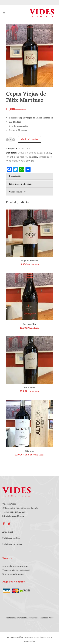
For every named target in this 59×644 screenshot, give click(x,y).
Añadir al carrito (29, 139)
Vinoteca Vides (47, 618)
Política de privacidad (12, 544)
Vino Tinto (24, 149)
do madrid (22, 157)
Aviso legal (7, 532)
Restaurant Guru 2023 (16, 618)
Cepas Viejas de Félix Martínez (34, 153)
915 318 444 (8, 512)
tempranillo (45, 157)
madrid (33, 157)
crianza (11, 157)
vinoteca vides (27, 161)
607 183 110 (20, 512)
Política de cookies (11, 538)
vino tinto (12, 161)
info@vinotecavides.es (13, 516)
